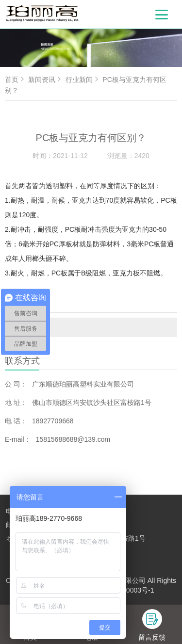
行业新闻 (30, 327)
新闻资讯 (46, 80)
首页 (16, 80)
